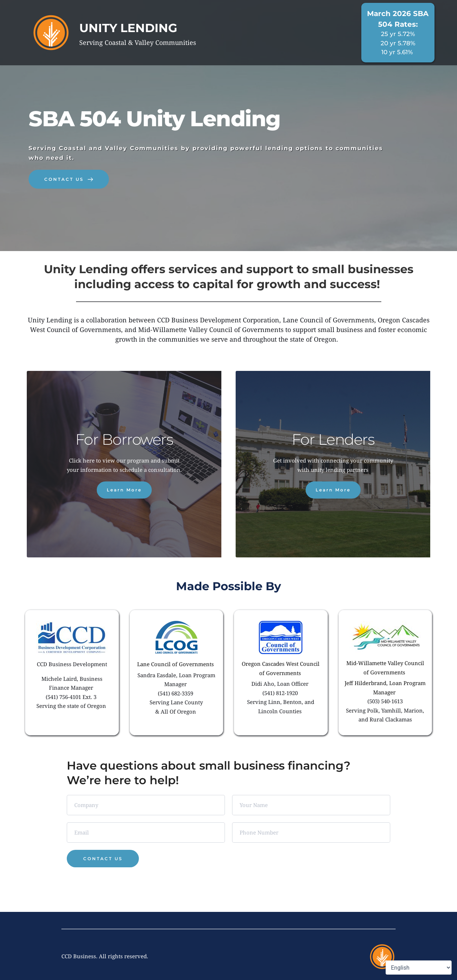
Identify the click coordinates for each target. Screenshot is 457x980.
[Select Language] (419, 968)
